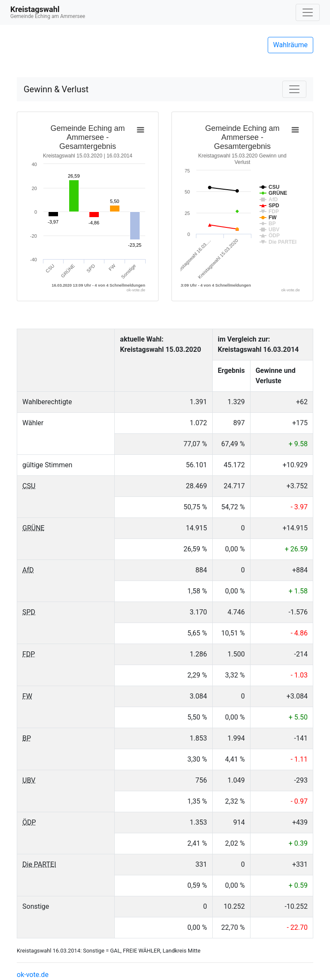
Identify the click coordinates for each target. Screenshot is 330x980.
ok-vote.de (33, 975)
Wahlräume (291, 45)
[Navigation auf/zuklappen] (308, 12)
